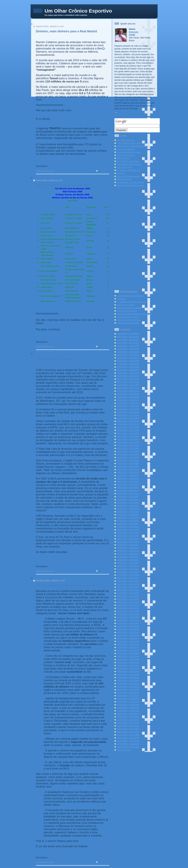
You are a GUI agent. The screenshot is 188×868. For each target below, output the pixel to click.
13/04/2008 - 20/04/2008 (128, 648)
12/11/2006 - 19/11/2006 (128, 436)
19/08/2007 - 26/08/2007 (128, 548)
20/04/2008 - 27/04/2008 (128, 651)
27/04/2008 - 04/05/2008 (128, 654)
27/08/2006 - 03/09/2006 (128, 403)
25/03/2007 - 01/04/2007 (128, 488)
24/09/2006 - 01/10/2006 (128, 415)
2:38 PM (58, 862)
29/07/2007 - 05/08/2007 (128, 539)
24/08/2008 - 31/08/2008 (128, 702)
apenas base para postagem (131, 296)
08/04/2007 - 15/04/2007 (128, 494)
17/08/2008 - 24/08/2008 (128, 699)
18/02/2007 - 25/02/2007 (128, 479)
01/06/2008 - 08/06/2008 (128, 669)
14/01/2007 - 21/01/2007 (128, 464)
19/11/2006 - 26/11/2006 (128, 439)
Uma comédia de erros (128, 317)
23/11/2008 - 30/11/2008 (128, 738)
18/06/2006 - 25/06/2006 (128, 373)
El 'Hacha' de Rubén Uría (129, 170)
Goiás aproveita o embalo (130, 308)
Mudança (122, 299)
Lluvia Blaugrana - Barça (129, 152)
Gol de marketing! (126, 305)
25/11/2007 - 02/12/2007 (128, 590)
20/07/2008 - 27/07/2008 (128, 690)
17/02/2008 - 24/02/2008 (128, 623)
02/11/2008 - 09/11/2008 (128, 729)
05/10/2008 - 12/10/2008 (128, 717)
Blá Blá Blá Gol (124, 179)
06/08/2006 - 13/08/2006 (128, 394)
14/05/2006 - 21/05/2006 (128, 361)
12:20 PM (59, 571)
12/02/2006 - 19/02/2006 (128, 349)
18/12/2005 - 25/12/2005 (128, 343)
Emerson (134, 32)
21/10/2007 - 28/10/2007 (128, 575)
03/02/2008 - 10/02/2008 (128, 617)
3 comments (104, 571)
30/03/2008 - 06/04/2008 (128, 641)
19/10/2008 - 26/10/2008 (128, 723)
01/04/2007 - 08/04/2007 (128, 491)
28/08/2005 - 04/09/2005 (128, 334)
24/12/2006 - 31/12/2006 (128, 455)
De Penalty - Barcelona (128, 161)
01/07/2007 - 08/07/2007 (128, 527)
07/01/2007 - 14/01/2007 (128, 461)
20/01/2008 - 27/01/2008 (128, 611)
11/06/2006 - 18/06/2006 (128, 370)
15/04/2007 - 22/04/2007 (128, 497)
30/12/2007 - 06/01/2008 (128, 605)
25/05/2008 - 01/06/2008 (128, 666)
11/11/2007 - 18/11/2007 (128, 584)
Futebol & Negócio (126, 149)
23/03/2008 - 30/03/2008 (128, 638)
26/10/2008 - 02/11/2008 (128, 726)
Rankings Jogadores (59, 342)
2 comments (104, 347)
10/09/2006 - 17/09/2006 (128, 409)
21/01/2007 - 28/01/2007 (128, 467)
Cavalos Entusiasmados (129, 176)
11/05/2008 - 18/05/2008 (128, 660)
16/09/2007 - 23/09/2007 (128, 560)
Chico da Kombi (125, 167)
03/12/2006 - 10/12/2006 (128, 445)
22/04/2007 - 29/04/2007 (128, 500)
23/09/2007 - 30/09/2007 (128, 563)
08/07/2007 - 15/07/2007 (128, 530)
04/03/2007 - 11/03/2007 (128, 482)
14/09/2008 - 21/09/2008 (128, 708)
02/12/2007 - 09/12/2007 (128, 593)
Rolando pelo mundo (127, 311)
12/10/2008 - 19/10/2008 (128, 720)
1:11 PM (58, 347)
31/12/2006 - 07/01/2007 (128, 458)
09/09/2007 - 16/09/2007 (128, 557)
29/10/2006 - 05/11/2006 (128, 430)
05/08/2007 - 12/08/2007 (128, 542)
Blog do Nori (123, 158)
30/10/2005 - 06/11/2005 (128, 337)
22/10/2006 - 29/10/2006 (128, 427)
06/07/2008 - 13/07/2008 (128, 684)
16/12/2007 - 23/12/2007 (128, 599)
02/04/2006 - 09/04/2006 (128, 355)
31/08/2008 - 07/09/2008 (128, 705)
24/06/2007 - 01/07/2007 (128, 524)
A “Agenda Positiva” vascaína (132, 302)
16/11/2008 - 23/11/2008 (128, 735)
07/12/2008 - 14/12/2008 (128, 744)
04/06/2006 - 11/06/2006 (128, 367)
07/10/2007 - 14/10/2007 (128, 569)
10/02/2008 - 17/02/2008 (128, 620)
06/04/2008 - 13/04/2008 (128, 645)
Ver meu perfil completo (129, 113)
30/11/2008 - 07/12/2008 (128, 741)
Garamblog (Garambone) (129, 164)
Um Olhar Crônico (126, 140)
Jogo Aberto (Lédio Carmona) (131, 143)
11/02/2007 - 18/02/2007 (128, 476)
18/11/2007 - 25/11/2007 (128, 587)
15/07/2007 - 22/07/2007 (128, 533)
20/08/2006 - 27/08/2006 (128, 400)
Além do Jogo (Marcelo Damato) (133, 146)
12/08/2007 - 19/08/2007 (128, 545)
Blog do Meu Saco (126, 155)
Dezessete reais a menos (129, 320)
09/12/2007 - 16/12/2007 (128, 596)
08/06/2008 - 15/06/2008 (128, 672)
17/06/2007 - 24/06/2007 (128, 521)
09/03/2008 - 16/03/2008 (128, 632)
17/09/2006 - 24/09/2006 (128, 412)
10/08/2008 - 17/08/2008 (128, 696)
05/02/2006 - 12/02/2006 (128, 346)
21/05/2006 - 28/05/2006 (128, 364)
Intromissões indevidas (128, 323)
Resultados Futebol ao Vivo (130, 185)
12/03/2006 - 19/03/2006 (128, 352)
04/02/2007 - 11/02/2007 (128, 473)
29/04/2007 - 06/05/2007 (128, 503)
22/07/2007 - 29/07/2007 (128, 536)
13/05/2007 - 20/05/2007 (128, 509)
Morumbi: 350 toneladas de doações (135, 314)
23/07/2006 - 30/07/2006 (128, 388)
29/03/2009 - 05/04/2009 (128, 747)
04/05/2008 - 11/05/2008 (128, 657)
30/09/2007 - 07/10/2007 (128, 566)
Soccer (52, 566)
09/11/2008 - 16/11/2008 (128, 732)
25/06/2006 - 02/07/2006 (128, 376)
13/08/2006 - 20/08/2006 (128, 397)
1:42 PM (58, 171)
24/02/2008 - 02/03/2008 (128, 626)
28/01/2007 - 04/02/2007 (128, 470)
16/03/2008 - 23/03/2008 (128, 635)
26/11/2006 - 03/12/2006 (128, 442)
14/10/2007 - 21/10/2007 (128, 572)
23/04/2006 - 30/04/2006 (128, 358)
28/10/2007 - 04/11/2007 (128, 578)
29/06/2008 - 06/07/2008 (128, 681)
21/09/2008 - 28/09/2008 (128, 711)
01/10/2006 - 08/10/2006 (128, 418)
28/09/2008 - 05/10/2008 (128, 714)
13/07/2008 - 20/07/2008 (128, 687)
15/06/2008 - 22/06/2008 (128, 675)
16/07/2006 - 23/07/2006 (128, 385)
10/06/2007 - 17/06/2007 (128, 518)
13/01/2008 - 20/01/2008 (128, 608)
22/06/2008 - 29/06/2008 (128, 678)
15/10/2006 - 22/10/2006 (128, 424)
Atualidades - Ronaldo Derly (131, 182)
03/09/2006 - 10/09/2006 (128, 406)
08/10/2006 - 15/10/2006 (128, 421)
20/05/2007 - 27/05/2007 (128, 512)
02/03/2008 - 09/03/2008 (128, 629)
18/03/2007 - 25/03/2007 (128, 485)
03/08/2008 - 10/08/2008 (128, 693)
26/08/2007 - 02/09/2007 (128, 551)
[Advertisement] (128, 238)
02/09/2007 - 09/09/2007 (128, 554)
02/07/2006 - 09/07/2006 (128, 379)
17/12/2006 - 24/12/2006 (128, 452)
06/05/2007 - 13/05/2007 (128, 506)
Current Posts (124, 750)
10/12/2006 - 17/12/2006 (128, 448)
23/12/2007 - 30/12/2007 (128, 602)
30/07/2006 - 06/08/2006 (128, 391)
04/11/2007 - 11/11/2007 (128, 581)
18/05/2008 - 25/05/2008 (128, 663)
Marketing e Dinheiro (59, 166)
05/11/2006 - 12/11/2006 (128, 433)
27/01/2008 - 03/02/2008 (128, 614)
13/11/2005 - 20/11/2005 (128, 340)
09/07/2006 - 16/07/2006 (128, 382)
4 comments (104, 171)
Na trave (121, 173)
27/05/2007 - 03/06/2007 (128, 515)
